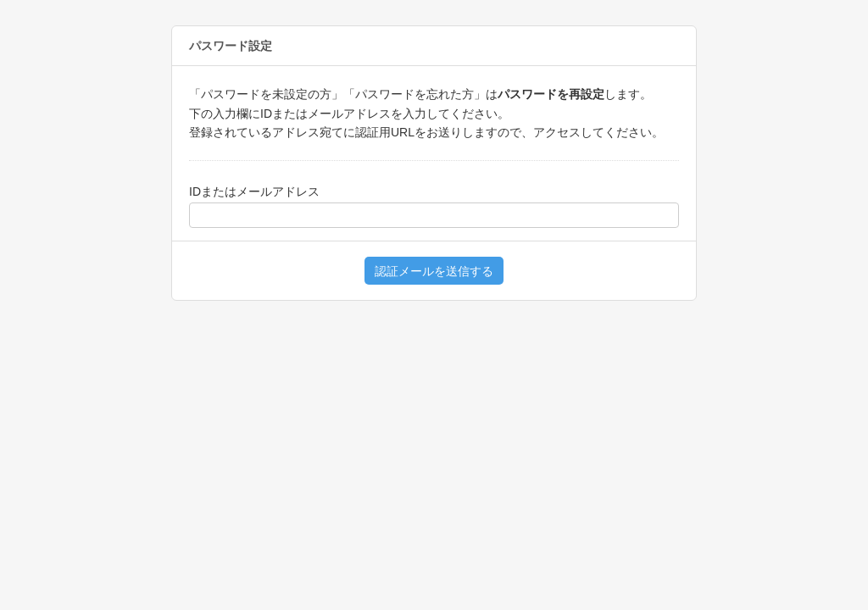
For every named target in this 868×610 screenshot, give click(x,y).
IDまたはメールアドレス (254, 191)
